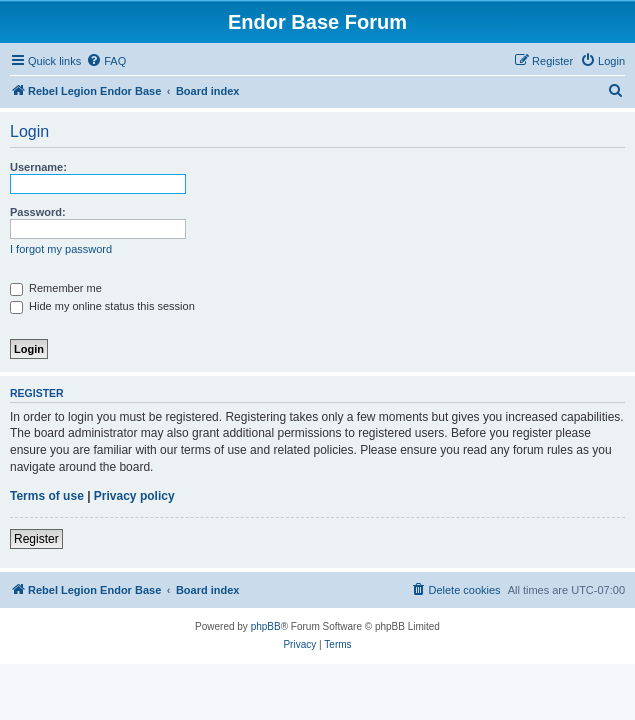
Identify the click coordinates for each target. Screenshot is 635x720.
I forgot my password (61, 249)
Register (36, 539)
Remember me (56, 288)
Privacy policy (134, 496)
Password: (38, 212)
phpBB (266, 626)
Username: (38, 167)
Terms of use (47, 496)
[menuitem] (106, 61)
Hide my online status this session (102, 306)
